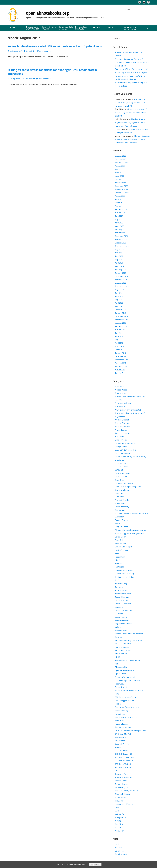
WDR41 (118, 821)
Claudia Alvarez (121, 467)
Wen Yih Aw (119, 824)
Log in (117, 844)
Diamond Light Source (124, 483)
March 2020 (120, 266)
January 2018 (120, 353)
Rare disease (120, 714)
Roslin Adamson (122, 724)
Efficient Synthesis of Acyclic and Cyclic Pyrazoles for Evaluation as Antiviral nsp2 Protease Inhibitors (131, 76)
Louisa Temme (121, 617)
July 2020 (119, 253)
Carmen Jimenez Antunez (126, 443)
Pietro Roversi (121, 687)
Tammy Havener (122, 784)
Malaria (118, 627)
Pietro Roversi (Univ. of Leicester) (129, 690)
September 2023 (122, 162)
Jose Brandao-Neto (123, 594)
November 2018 (121, 320)
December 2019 (121, 276)
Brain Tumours (121, 440)
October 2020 (120, 243)
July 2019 (119, 293)
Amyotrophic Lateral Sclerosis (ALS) (130, 413)
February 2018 (121, 350)
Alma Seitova (120, 393)
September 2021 (122, 209)
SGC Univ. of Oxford (123, 764)
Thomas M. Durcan (123, 794)
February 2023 (121, 179)
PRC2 (117, 694)
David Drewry (120, 480)
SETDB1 (118, 747)
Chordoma (119, 460)
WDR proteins (121, 817)
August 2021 (120, 213)
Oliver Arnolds (121, 667)
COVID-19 (119, 470)
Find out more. (80, 864)
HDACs (118, 560)
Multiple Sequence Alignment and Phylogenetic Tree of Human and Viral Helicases (131, 122)
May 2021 (119, 219)
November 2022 (121, 189)
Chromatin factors (123, 463)
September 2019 (122, 286)
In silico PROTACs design (125, 574)
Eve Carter (119, 517)
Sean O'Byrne (120, 737)
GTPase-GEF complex (124, 547)
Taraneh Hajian (121, 787)
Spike (117, 771)
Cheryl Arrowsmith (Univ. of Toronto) (130, 456)
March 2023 (120, 176)
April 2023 (119, 173)
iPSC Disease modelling (125, 577)
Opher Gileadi (121, 674)
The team (96, 27)
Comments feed (122, 851)
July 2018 (119, 333)
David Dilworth (121, 477)
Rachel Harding (121, 711)
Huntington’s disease (124, 570)
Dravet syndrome (122, 490)
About (111, 27)
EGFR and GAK (121, 497)
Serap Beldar (120, 741)
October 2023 (120, 159)
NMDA (117, 657)
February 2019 (121, 310)
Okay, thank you (95, 865)
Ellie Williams (121, 503)
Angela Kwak (120, 416)
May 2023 (119, 169)
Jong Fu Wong (121, 590)
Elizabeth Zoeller (122, 500)
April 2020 (119, 263)
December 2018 (121, 316)
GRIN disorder (121, 543)
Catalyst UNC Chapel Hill (125, 450)
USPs (117, 811)
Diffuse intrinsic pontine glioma (128, 487)
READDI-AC (120, 721)
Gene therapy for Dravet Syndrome (129, 533)
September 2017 (122, 366)
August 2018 (120, 330)
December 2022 (121, 186)
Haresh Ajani (120, 557)
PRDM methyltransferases (126, 697)
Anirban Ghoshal (122, 420)
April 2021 (119, 223)
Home (12, 27)
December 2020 (121, 236)
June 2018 (119, 336)
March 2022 (120, 203)
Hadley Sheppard (122, 550)
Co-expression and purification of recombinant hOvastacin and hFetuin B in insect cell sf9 (132, 62)
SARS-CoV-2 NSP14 (123, 734)
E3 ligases (119, 493)
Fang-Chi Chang (121, 527)
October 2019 (120, 283)
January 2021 (120, 233)
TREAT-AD (119, 801)
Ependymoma (121, 510)
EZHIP (118, 523)
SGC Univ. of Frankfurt (124, 761)
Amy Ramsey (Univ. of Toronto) (128, 410)
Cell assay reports (122, 453)
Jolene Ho (119, 587)
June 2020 (119, 256)
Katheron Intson (122, 600)
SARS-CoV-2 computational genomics (131, 731)
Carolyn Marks (121, 447)
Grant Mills (119, 540)
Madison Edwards (122, 620)
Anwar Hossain (121, 430)
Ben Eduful (119, 436)
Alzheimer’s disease (123, 403)
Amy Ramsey (120, 406)
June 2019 (119, 296)
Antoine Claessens (123, 423)
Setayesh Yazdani (122, 744)
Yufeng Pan (119, 831)
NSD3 (117, 664)
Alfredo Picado (121, 390)
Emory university (122, 507)
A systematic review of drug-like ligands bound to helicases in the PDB (130, 102)
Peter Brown (120, 684)
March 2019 (120, 306)
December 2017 (121, 356)
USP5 (117, 807)
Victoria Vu (119, 814)
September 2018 (122, 326)
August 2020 (120, 249)
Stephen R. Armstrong (124, 777)
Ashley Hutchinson (123, 433)
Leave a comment (45, 51)
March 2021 (120, 226)
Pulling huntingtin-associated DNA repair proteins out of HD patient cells (55, 46)
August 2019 (120, 289)
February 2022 (121, 206)
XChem (118, 827)
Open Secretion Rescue (124, 670)
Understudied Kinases (124, 804)
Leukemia (119, 607)
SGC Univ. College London (125, 757)
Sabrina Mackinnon (123, 727)
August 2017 (120, 370)
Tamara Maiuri (31, 51)
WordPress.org (121, 854)
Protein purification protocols (128, 707)
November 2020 (121, 239)
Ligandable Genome (123, 610)
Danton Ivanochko (123, 473)
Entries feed (120, 847)
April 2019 (119, 303)
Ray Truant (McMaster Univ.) (127, 717)
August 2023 (120, 166)
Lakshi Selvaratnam (123, 604)
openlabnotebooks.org (47, 14)
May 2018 (119, 340)
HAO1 (117, 553)
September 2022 (122, 193)
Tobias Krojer (120, 797)
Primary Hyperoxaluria (124, 700)
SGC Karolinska (121, 751)
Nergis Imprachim (122, 647)
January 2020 (120, 273)
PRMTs (118, 704)
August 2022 (120, 196)
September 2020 (122, 246)
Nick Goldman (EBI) (123, 650)
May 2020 (119, 259)
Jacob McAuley (121, 583)
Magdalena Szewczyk (124, 624)
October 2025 (120, 156)
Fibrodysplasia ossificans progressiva (130, 530)
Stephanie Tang (121, 774)
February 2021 (121, 229)
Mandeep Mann (121, 630)
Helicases (119, 563)
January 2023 (120, 183)
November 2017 (121, 360)
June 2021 (119, 216)
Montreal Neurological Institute (128, 640)
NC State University (123, 644)
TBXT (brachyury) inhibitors (126, 791)
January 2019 (120, 313)
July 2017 (119, 373)
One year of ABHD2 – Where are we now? (132, 69)
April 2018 (119, 343)
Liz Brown (119, 614)
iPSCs (117, 580)
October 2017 (120, 363)
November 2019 (121, 280)
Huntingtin (120, 567)
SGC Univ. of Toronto (123, 767)
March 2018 (120, 346)
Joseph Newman (122, 597)
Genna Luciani (121, 537)
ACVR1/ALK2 (120, 386)
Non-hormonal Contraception (128, 660)
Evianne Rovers (121, 520)
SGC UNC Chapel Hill (123, 754)
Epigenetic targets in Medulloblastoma (131, 513)
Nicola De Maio (121, 654)
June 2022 (119, 199)
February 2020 (121, 269)
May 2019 (119, 300)
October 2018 (120, 323)
